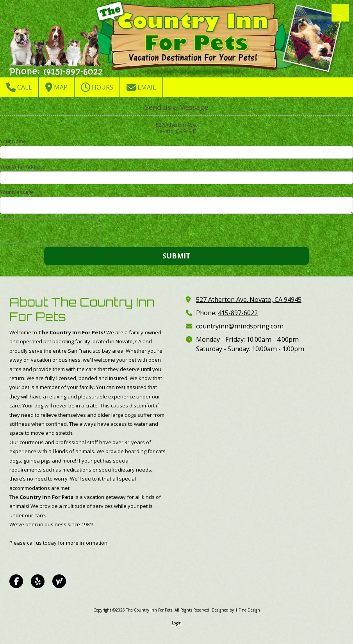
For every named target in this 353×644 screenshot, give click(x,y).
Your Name (13, 141)
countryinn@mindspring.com (240, 326)
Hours (97, 87)
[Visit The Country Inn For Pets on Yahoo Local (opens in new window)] (59, 581)
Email (141, 87)
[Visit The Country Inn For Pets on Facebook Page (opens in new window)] (16, 581)
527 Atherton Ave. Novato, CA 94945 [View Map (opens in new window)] (249, 300)
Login (177, 623)
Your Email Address (23, 167)
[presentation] (50, 231)
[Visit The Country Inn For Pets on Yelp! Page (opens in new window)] (38, 581)
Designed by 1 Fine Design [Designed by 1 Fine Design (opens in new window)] (236, 610)
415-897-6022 (238, 313)
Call (19, 87)
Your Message (17, 192)
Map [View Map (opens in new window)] (56, 87)
